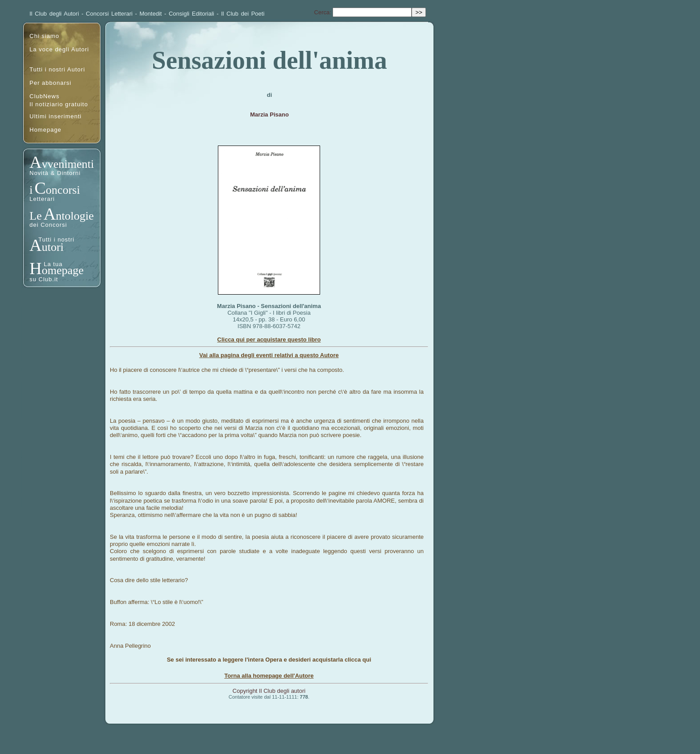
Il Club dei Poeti (243, 14)
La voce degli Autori (59, 49)
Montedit (151, 14)
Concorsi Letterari (109, 14)
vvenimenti (68, 164)
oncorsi (63, 190)
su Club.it (44, 279)
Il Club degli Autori (54, 14)
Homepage (46, 130)
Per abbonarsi (50, 83)
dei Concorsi (48, 225)
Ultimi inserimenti (56, 116)
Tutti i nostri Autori (57, 69)
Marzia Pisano (269, 115)
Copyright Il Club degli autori (269, 691)
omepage (62, 270)
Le (35, 216)
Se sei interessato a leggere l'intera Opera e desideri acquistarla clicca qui (269, 660)
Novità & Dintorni (55, 173)
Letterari (42, 199)
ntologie (75, 216)
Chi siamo (44, 36)
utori (52, 247)
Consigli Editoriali (192, 14)
